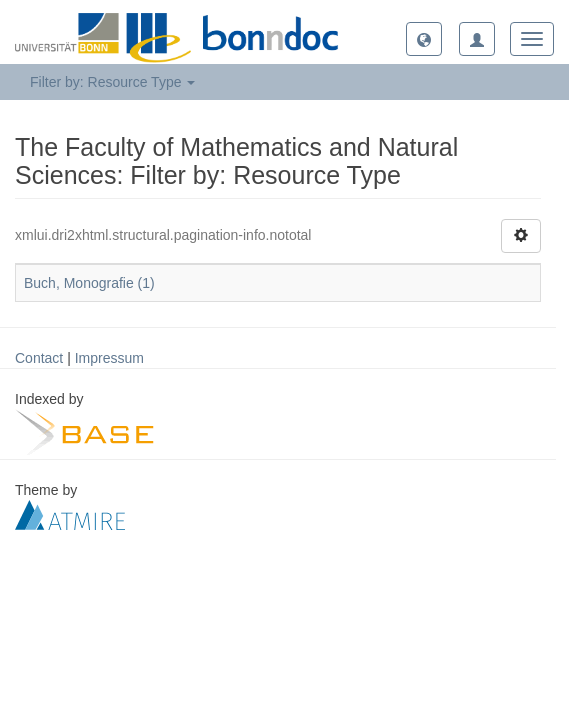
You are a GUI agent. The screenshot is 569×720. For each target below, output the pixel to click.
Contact (39, 358)
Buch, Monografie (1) (89, 283)
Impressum (109, 358)
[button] (424, 39)
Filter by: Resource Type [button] (112, 82)
